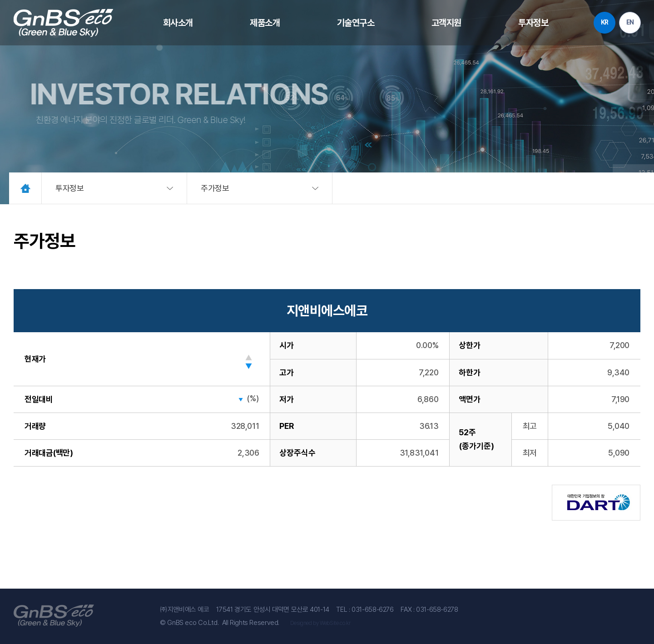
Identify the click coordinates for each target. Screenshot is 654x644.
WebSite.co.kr (335, 623)
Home (25, 188)
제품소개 (265, 23)
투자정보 (533, 23)
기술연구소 (356, 23)
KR (604, 23)
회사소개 (178, 23)
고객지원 (446, 23)
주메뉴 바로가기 (0, 0)
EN (629, 23)
